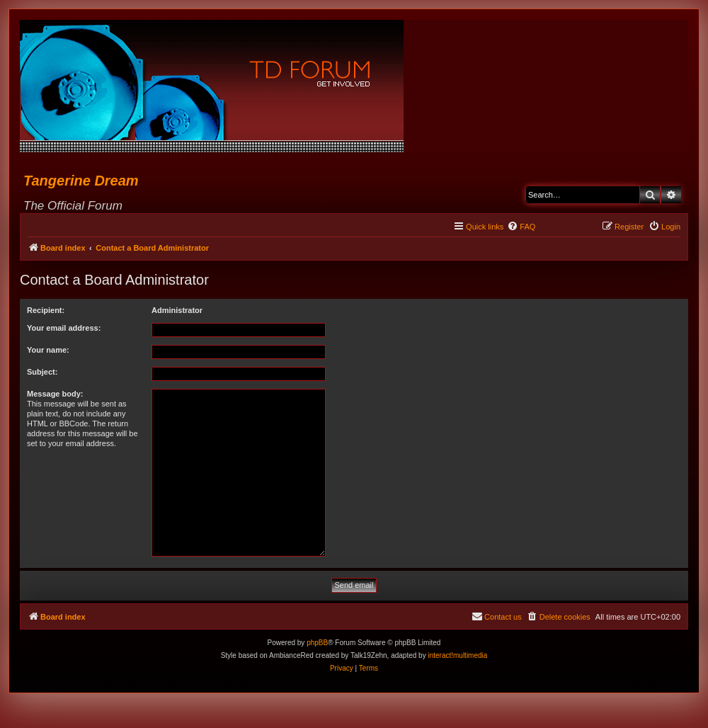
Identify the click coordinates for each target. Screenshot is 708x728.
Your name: (48, 350)
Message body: (55, 394)
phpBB (317, 643)
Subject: (42, 372)
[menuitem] (521, 227)
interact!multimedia (457, 655)
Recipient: (46, 310)
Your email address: (64, 328)
